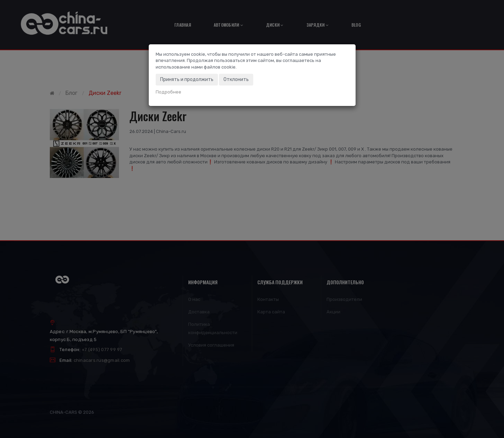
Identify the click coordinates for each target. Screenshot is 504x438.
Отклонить (236, 79)
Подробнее (168, 92)
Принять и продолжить (187, 79)
